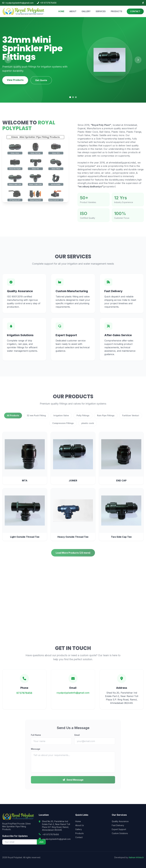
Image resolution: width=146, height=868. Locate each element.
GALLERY (86, 11)
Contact (79, 837)
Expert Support (119, 829)
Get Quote (41, 80)
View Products (15, 80)
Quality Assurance (120, 821)
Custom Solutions (120, 833)
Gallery (79, 829)
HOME (61, 11)
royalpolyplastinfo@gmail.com (18, 3)
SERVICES (101, 11)
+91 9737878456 (47, 3)
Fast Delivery (118, 825)
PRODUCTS (116, 11)
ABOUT (73, 11)
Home (78, 821)
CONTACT (135, 11)
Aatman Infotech (136, 857)
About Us (80, 825)
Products (79, 833)
